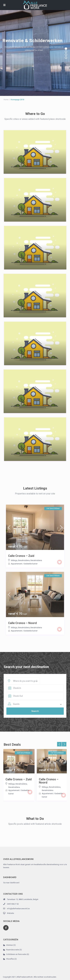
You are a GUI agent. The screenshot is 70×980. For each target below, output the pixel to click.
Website (10, 913)
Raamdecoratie (13, 950)
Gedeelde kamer (31, 564)
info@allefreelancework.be (18, 909)
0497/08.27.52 (13, 904)
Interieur (10, 945)
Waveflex (10, 959)
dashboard (15, 883)
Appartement (17, 564)
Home (6, 100)
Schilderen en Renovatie (16, 954)
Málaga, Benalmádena (20, 560)
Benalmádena (36, 560)
